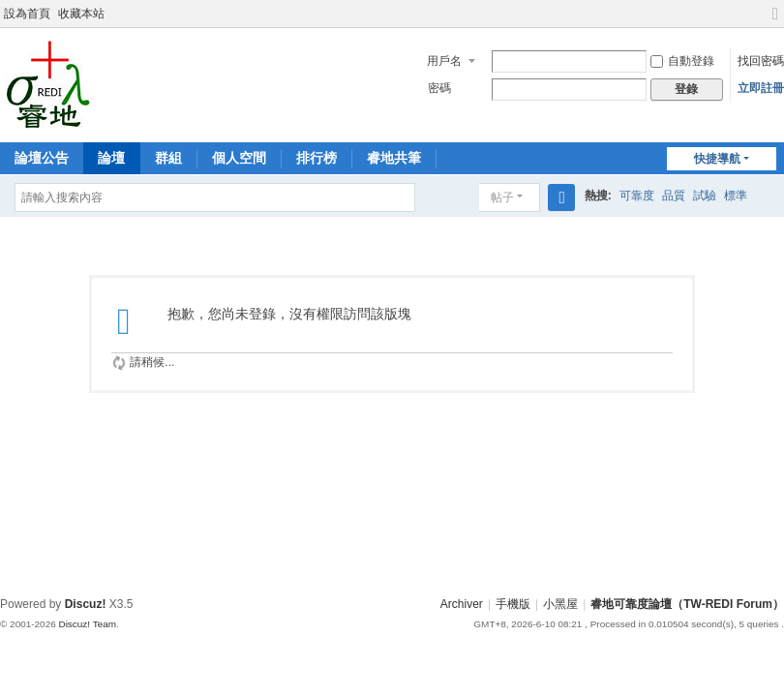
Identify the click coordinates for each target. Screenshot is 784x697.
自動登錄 (682, 61)
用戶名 (444, 61)
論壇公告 (42, 158)
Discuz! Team (87, 624)
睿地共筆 (394, 158)
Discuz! (86, 604)
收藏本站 (81, 14)
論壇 (111, 158)
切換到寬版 (775, 22)
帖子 (502, 197)
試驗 (705, 196)
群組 (168, 158)
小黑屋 (560, 604)
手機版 (513, 604)
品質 (674, 196)
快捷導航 (717, 159)
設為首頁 (27, 14)
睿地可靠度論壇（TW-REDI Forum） (687, 604)
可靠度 (637, 196)
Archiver (462, 604)
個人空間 (239, 158)
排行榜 (317, 158)
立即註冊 (761, 88)
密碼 (439, 88)
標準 (736, 196)
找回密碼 (761, 61)
